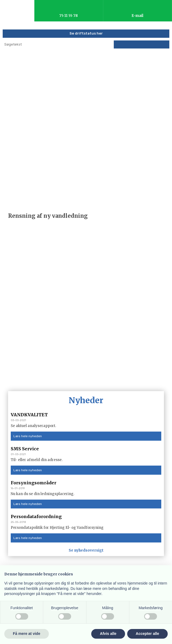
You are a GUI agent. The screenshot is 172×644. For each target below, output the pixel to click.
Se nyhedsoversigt (86, 550)
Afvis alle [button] (108, 634)
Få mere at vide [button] (27, 634)
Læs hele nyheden (28, 436)
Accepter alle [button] (147, 634)
